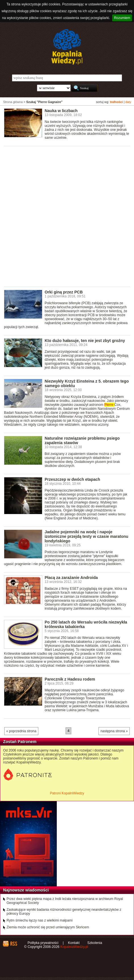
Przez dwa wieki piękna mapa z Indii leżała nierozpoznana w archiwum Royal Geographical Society (65, 901)
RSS (13, 944)
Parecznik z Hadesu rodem (70, 679)
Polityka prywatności (43, 943)
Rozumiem (122, 18)
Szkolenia (95, 943)
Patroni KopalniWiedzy (67, 793)
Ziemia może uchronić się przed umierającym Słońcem (48, 927)
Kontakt (74, 943)
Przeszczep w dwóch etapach (72, 479)
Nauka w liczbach (61, 111)
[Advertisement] (67, 216)
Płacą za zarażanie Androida (71, 578)
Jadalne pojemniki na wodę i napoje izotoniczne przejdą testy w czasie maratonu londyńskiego (86, 536)
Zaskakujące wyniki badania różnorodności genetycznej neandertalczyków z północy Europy (64, 912)
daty (128, 102)
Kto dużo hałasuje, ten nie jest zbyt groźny (85, 341)
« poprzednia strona (21, 731)
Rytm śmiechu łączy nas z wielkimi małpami (40, 920)
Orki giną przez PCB (64, 292)
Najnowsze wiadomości (26, 890)
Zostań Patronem (20, 742)
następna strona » (114, 731)
